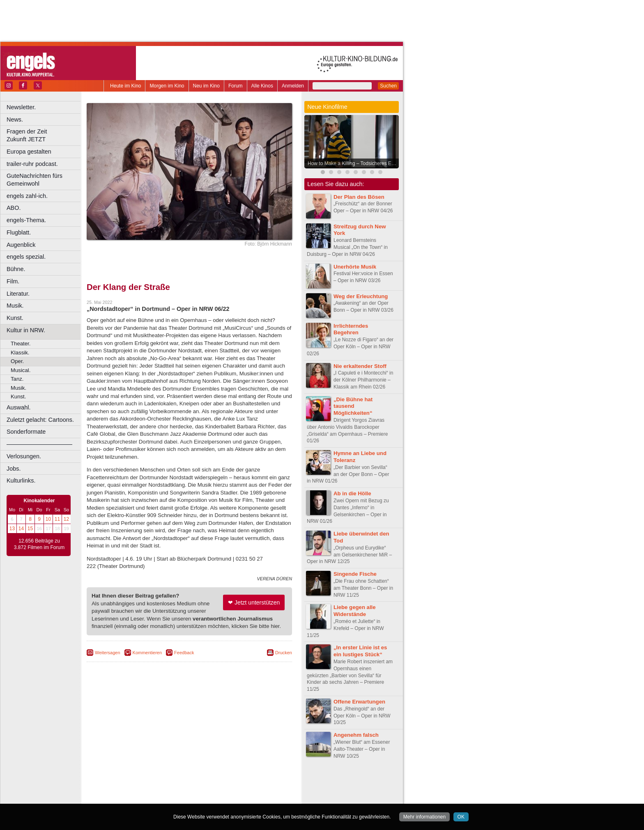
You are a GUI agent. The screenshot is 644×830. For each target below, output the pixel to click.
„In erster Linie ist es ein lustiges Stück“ (360, 651)
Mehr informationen (424, 817)
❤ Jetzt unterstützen (254, 602)
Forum (236, 86)
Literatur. (18, 294)
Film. (13, 281)
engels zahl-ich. (27, 196)
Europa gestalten (29, 152)
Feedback (184, 653)
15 (30, 529)
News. (15, 120)
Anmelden (293, 86)
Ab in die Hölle (352, 493)
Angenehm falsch (356, 735)
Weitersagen (108, 653)
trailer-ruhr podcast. (32, 164)
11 (57, 519)
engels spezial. (26, 257)
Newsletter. (21, 107)
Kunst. (15, 318)
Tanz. (17, 379)
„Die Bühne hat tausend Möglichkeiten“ (353, 406)
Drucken (284, 653)
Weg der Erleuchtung (361, 296)
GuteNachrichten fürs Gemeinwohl (34, 180)
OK (461, 817)
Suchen (388, 86)
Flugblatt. (19, 232)
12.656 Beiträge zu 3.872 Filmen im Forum (39, 544)
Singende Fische (355, 574)
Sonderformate (26, 432)
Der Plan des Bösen (359, 197)
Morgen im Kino (167, 86)
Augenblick (21, 245)
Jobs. (14, 469)
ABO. (14, 208)
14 (21, 529)
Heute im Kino (125, 86)
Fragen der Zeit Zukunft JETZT (45, 135)
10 (48, 519)
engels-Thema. (26, 220)
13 (12, 529)
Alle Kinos (262, 86)
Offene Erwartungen (359, 702)
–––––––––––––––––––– (39, 444)
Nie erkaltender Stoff (360, 366)
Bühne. (16, 269)
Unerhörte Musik (355, 267)
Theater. (21, 344)
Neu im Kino (206, 86)
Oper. (17, 361)
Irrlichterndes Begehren (351, 329)
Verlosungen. (24, 456)
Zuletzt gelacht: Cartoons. (40, 420)
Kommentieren (147, 653)
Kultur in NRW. (26, 330)
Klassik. (20, 353)
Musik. (15, 306)
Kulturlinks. (21, 481)
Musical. (21, 370)
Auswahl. (18, 407)
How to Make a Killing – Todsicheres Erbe (353, 163)
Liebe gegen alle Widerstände (355, 611)
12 (66, 519)
